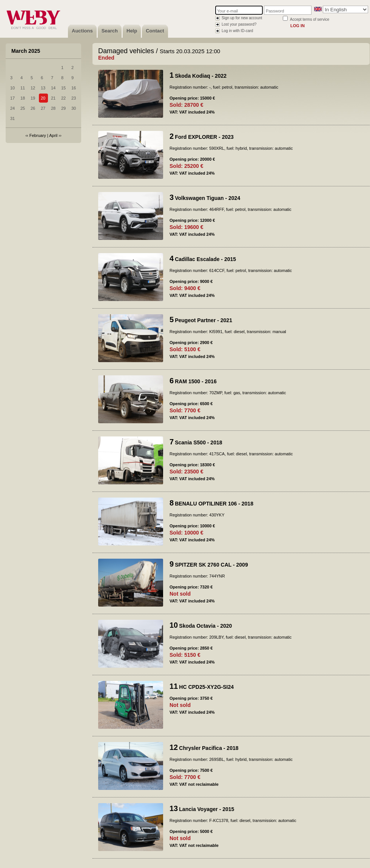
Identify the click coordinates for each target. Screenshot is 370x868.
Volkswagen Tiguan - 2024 (207, 198)
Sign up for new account (242, 18)
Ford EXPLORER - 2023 (204, 137)
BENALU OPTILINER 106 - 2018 (214, 504)
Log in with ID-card (237, 31)
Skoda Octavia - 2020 (205, 626)
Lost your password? (239, 24)
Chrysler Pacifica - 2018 (209, 748)
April (53, 135)
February (38, 135)
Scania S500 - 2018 (198, 442)
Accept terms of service (310, 19)
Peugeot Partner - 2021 (203, 320)
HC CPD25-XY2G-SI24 (206, 687)
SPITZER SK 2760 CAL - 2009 (211, 565)
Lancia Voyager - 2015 (207, 809)
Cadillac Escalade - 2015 (205, 259)
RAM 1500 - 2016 (196, 381)
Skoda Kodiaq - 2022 (201, 76)
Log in (298, 26)
